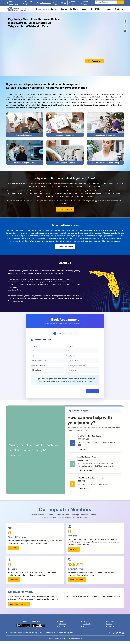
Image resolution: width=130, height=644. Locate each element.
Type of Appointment (37, 366)
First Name (34, 346)
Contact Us (110, 626)
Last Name (69, 346)
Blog (84, 626)
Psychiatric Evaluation (25, 135)
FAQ (65, 3)
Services (54, 9)
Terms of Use (50, 633)
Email (32, 356)
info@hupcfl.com (45, 3)
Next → (92, 391)
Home (38, 9)
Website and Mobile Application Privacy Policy (25, 633)
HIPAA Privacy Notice (67, 633)
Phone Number (71, 356)
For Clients (74, 9)
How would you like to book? (75, 366)
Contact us (119, 9)
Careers (108, 9)
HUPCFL (66, 638)
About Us (63, 624)
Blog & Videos (96, 9)
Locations (86, 9)
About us (46, 9)
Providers (65, 9)
